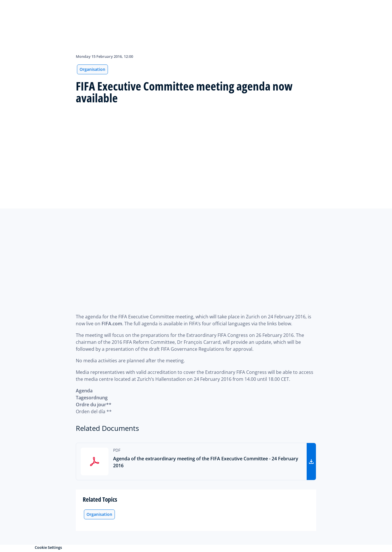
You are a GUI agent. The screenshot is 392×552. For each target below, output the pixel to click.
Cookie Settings (48, 547)
